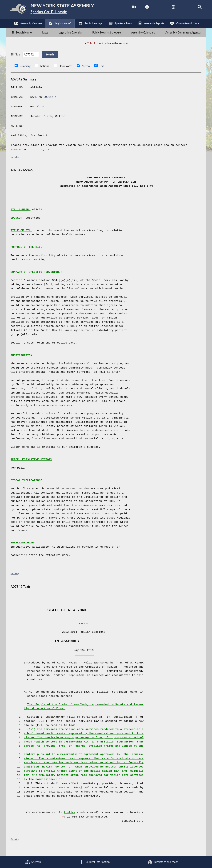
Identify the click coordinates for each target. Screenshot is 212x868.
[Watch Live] (129, 8)
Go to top (15, 163)
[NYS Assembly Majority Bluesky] (182, 8)
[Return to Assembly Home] (57, 10)
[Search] (196, 8)
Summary (25, 72)
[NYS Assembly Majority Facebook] (142, 8)
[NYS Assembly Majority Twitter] (156, 8)
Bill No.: (15, 59)
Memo (86, 72)
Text (102, 72)
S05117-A (50, 103)
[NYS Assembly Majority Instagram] (169, 8)
